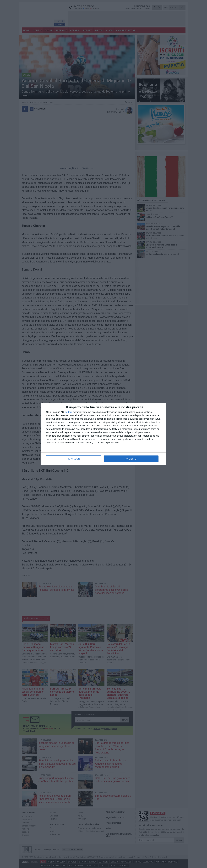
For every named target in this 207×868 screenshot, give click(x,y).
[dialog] (103, 434)
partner (69, 412)
